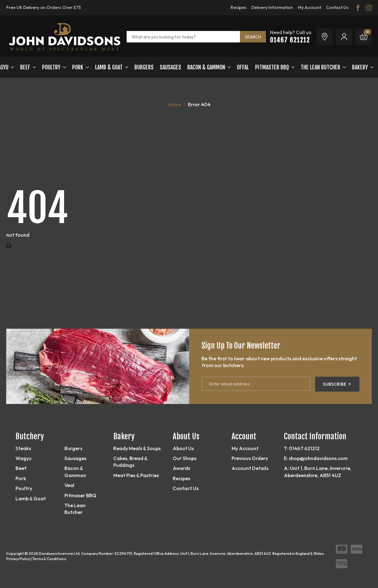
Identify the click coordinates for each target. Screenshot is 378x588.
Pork (78, 67)
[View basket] (364, 37)
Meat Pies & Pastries (136, 475)
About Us (183, 448)
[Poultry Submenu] (63, 67)
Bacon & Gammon (206, 67)
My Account (245, 448)
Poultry (51, 67)
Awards (181, 468)
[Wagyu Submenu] (11, 67)
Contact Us (186, 488)
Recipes (181, 478)
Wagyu (24, 458)
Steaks (23, 448)
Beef (25, 67)
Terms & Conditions (49, 559)
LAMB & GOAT (109, 67)
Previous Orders (250, 458)
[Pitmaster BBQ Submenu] (292, 67)
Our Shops (185, 458)
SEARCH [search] (253, 37)
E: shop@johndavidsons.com (316, 458)
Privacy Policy (18, 559)
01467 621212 (290, 40)
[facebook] (358, 8)
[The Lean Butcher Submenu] (343, 67)
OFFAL (243, 67)
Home (174, 104)
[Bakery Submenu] (371, 67)
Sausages (170, 67)
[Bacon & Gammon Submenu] (228, 67)
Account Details (250, 468)
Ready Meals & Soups (137, 448)
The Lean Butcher (320, 67)
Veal (69, 485)
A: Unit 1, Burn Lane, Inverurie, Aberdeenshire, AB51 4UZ (318, 472)
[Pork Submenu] (86, 67)
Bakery (360, 67)
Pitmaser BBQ (80, 495)
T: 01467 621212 (302, 448)
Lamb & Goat (31, 498)
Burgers (144, 67)
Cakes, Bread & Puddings (130, 462)
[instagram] (369, 8)
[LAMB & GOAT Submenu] (125, 67)
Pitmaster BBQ (272, 67)
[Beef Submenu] (33, 67)
